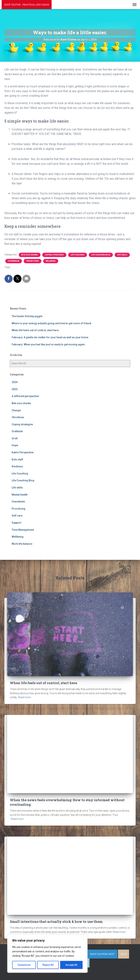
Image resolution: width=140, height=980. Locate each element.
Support (16, 523)
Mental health (20, 495)
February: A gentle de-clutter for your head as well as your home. (50, 337)
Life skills (122, 255)
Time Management (23, 530)
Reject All (48, 965)
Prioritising (33, 261)
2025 (15, 389)
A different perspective (25, 396)
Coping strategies (54, 255)
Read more (24, 697)
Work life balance (22, 544)
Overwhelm (14, 261)
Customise (24, 965)
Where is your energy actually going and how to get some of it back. (52, 323)
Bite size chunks (30, 255)
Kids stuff (17, 460)
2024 (15, 382)
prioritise (42, 267)
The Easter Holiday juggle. (27, 316)
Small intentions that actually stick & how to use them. (57, 922)
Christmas (18, 417)
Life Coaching (78, 255)
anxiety (16, 267)
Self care (17, 516)
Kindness (17, 466)
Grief (15, 438)
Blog (124, 954)
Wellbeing (51, 261)
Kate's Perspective (23, 452)
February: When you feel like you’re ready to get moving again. (49, 344)
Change (16, 410)
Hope (15, 445)
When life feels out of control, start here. (35, 330)
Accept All (71, 965)
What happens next (102, 954)
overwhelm (28, 267)
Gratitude (17, 431)
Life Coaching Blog (101, 255)
